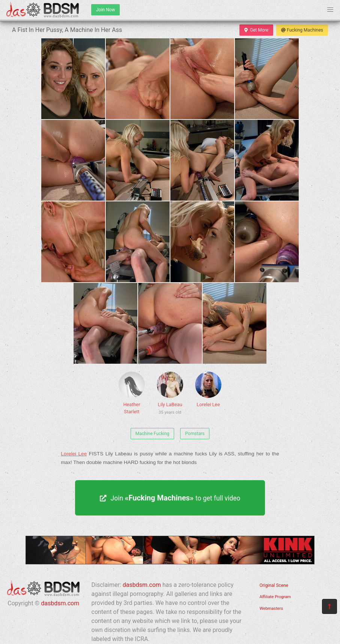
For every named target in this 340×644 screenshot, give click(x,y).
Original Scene (274, 585)
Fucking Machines (302, 30)
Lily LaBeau (170, 395)
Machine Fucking (153, 434)
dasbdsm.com (60, 603)
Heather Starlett (132, 393)
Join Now (105, 10)
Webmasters (272, 608)
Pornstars (195, 434)
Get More (256, 30)
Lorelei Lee (208, 389)
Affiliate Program (275, 597)
